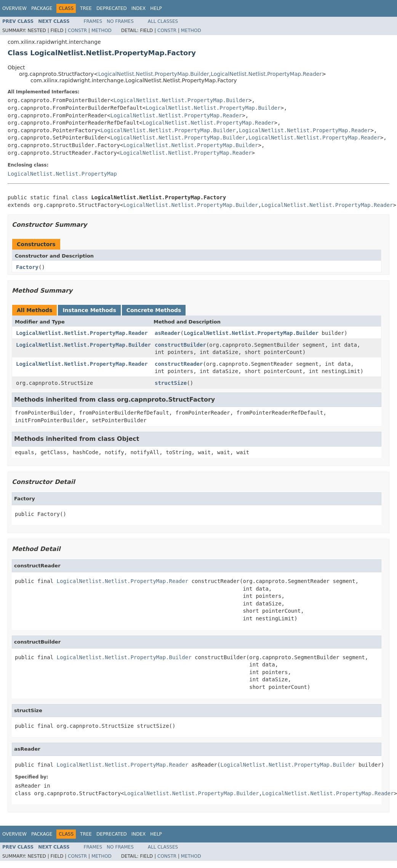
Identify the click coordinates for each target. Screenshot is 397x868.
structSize (171, 383)
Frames (93, 21)
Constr (77, 30)
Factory (27, 267)
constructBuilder (180, 345)
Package (42, 8)
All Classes (163, 21)
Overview (14, 8)
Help (156, 8)
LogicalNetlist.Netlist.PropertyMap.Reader (266, 74)
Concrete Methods (154, 310)
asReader (167, 333)
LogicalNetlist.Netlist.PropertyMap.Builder (154, 74)
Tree (86, 8)
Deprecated (112, 8)
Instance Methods (89, 310)
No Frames (120, 21)
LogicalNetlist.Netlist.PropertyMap (62, 174)
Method (102, 30)
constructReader (179, 364)
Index (139, 8)
